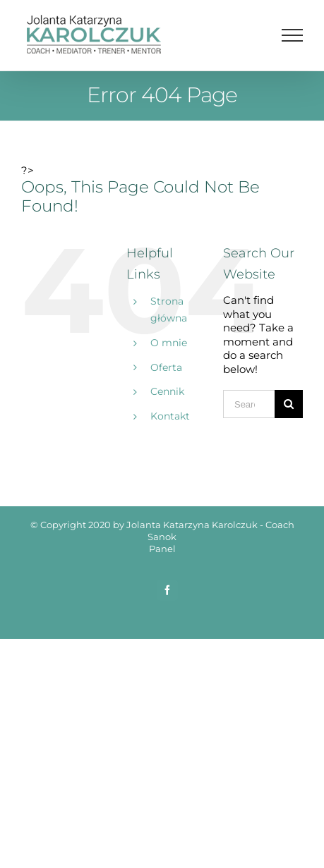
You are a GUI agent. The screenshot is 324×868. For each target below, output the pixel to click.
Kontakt (170, 416)
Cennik (167, 391)
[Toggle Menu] (293, 35)
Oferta (166, 367)
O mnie (169, 343)
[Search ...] (249, 404)
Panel (162, 549)
